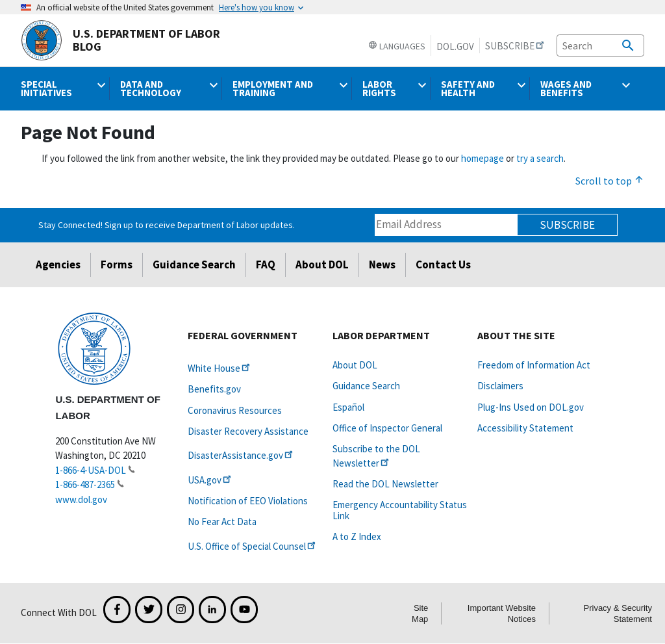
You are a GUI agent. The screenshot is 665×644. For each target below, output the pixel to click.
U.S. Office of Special (253, 546)
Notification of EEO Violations (248, 501)
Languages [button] (397, 46)
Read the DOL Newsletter (385, 484)
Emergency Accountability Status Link (400, 510)
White (220, 368)
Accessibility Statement (525, 428)
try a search (540, 158)
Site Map (420, 613)
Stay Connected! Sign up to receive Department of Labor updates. (167, 225)
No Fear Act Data (222, 522)
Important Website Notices (502, 613)
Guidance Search (194, 264)
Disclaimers (500, 386)
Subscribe (567, 225)
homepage (483, 158)
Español (348, 407)
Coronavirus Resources (235, 410)
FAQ (266, 264)
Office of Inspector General (387, 428)
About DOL (322, 264)
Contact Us (443, 264)
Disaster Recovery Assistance (248, 431)
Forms (117, 264)
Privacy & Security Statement (618, 613)
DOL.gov (455, 46)
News (382, 264)
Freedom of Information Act (534, 365)
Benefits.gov (214, 389)
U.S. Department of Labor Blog (120, 40)
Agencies (58, 264)
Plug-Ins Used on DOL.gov (531, 407)
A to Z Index (357, 536)
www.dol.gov (81, 499)
